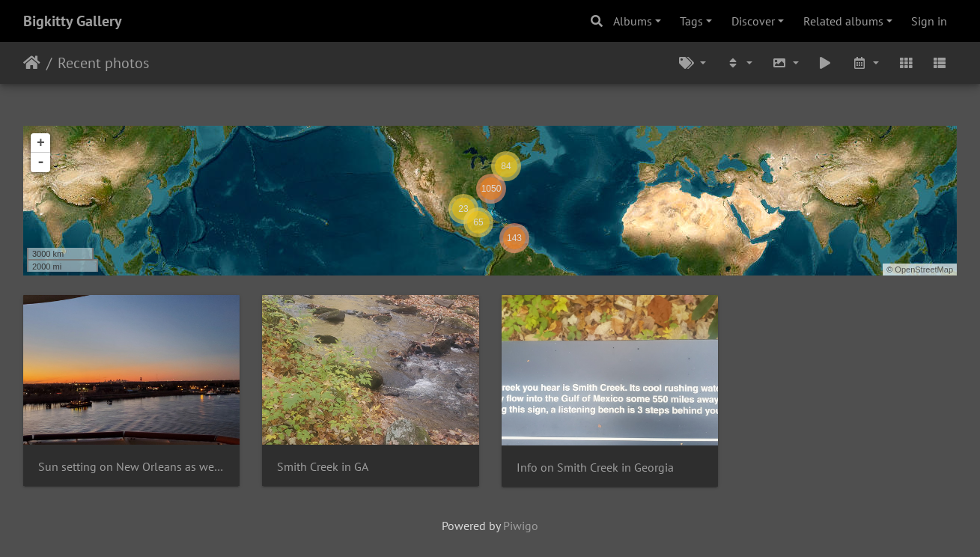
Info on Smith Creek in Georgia (595, 468)
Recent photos (103, 63)
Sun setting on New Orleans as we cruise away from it (131, 467)
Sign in (929, 21)
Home (32, 63)
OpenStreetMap (924, 270)
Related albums (843, 21)
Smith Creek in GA (323, 467)
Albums (633, 21)
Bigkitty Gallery (73, 21)
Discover (753, 21)
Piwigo (521, 526)
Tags (691, 21)
